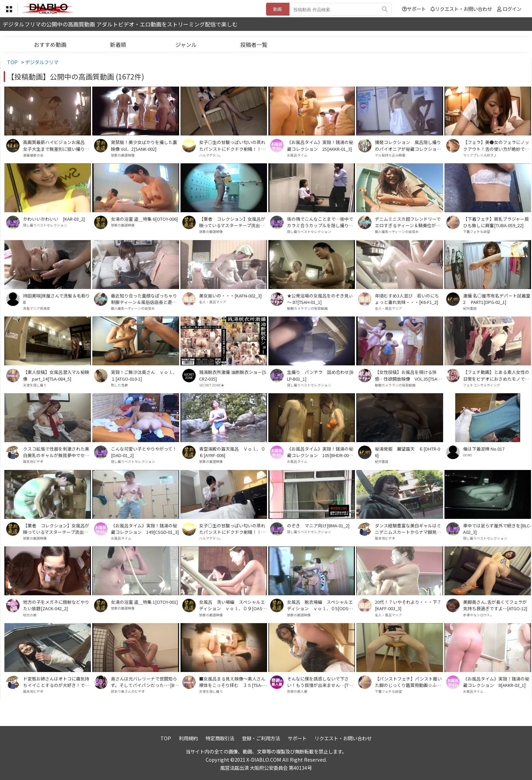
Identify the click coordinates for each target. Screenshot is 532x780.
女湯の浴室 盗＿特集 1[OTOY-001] (144, 602)
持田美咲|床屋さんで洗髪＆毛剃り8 (56, 299)
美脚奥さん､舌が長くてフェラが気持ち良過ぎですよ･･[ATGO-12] (495, 605)
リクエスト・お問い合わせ (461, 9)
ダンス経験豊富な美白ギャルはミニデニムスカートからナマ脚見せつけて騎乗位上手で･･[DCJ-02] (408, 529)
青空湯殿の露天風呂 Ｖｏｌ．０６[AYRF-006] (232, 452)
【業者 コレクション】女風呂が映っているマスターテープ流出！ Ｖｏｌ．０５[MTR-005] (57, 529)
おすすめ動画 (50, 44)
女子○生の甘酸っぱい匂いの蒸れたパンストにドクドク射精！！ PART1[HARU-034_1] (232, 529)
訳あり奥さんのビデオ (128, 691)
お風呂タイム (297, 155)
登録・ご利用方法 (261, 738)
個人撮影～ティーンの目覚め (397, 232)
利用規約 (188, 738)
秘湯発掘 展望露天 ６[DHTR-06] (407, 452)
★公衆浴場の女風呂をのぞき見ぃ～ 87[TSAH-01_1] (320, 299)
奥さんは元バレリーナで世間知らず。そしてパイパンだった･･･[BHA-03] (144, 682)
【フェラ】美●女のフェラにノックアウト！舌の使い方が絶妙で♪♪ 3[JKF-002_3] (496, 145)
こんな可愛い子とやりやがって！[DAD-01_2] (144, 452)
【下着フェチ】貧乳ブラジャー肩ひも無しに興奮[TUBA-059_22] (496, 222)
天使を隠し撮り (35, 385)
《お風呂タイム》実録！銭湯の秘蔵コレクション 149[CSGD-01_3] (145, 529)
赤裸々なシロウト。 (478, 615)
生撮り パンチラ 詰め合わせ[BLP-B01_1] (320, 375)
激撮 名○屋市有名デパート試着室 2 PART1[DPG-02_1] (497, 299)
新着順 (118, 44)
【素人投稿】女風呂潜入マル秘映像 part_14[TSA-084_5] (56, 375)
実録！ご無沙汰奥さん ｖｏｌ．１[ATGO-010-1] (144, 375)
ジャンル (186, 44)
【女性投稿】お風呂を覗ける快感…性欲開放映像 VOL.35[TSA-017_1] (408, 375)
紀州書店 (470, 308)
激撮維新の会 (33, 155)
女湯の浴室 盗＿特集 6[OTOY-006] (144, 219)
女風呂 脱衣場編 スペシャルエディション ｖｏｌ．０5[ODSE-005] (321, 605)
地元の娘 (30, 615)
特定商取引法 (220, 738)
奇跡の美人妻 (297, 691)
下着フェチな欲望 (477, 232)
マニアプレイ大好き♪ (480, 155)
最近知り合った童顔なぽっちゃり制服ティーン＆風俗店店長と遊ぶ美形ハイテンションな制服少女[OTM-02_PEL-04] (144, 299)
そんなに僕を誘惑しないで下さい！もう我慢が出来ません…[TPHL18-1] (321, 682)
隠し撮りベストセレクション (45, 225)
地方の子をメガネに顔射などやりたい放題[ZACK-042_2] (56, 605)
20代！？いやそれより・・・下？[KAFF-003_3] (408, 605)
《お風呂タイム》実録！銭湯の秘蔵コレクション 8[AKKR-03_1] (496, 682)
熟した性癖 (119, 385)
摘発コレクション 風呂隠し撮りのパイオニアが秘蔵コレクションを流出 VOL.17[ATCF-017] (408, 145)
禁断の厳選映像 (123, 155)
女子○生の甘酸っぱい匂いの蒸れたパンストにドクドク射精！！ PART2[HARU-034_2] (232, 145)
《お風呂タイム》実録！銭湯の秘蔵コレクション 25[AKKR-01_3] (320, 145)
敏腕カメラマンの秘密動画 (307, 308)
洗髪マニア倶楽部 (37, 308)
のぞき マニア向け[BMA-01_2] (318, 525)
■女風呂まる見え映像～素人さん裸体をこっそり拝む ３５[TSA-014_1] (233, 682)
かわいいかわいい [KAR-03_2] (54, 219)
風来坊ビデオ (33, 461)
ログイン (512, 9)
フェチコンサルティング (482, 385)
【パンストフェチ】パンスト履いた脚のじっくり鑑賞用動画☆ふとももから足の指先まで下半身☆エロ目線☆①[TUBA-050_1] (408, 682)
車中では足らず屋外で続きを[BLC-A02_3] (497, 529)
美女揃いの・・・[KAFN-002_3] (230, 296)
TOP (166, 738)
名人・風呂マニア (213, 302)
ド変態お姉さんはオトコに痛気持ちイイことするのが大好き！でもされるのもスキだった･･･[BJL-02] (56, 682)
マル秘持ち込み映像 (390, 155)
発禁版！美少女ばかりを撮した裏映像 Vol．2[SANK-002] (144, 145)
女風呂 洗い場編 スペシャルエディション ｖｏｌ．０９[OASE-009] (233, 605)
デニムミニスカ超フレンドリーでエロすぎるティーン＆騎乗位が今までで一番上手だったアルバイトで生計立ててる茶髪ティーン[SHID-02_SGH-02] (408, 222)
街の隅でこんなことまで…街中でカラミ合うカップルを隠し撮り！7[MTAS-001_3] (320, 222)
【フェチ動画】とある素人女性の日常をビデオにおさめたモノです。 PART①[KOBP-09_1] (496, 375)
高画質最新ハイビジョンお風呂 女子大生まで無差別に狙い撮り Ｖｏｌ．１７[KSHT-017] (56, 145)
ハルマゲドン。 (211, 155)
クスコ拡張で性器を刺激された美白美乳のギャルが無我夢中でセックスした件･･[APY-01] (56, 452)
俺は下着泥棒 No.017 (484, 449)
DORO (468, 455)
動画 (278, 9)
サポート (414, 9)
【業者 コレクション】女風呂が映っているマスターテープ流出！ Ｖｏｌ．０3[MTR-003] (233, 222)
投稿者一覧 (254, 44)
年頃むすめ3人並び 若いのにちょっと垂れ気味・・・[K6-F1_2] (407, 299)
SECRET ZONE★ (212, 385)
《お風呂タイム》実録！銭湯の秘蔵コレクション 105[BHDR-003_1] (320, 452)
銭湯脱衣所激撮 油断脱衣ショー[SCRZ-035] (233, 375)
